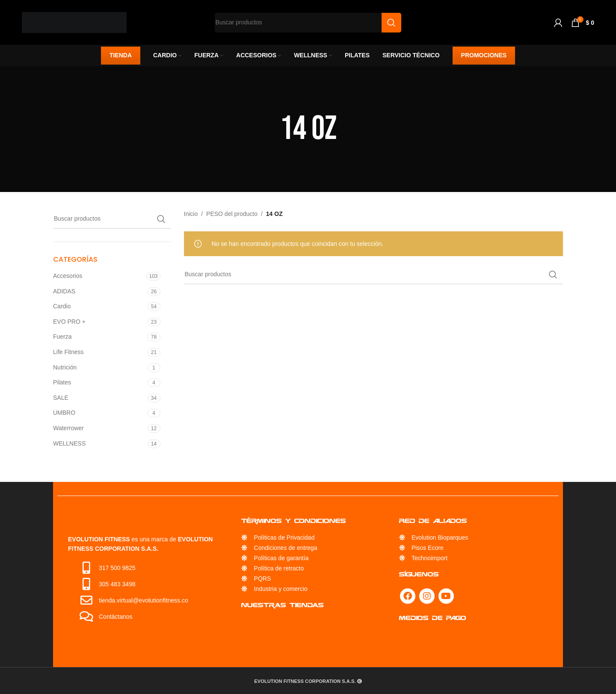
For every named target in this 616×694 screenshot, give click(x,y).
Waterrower (68, 428)
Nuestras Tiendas (283, 605)
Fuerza (62, 337)
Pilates (62, 382)
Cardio (62, 306)
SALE (61, 398)
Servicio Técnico (277, 623)
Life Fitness (68, 352)
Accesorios (68, 276)
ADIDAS (64, 291)
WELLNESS (69, 443)
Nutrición (65, 367)
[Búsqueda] (112, 219)
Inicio (191, 214)
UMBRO (64, 413)
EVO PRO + (69, 322)
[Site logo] (74, 22)
